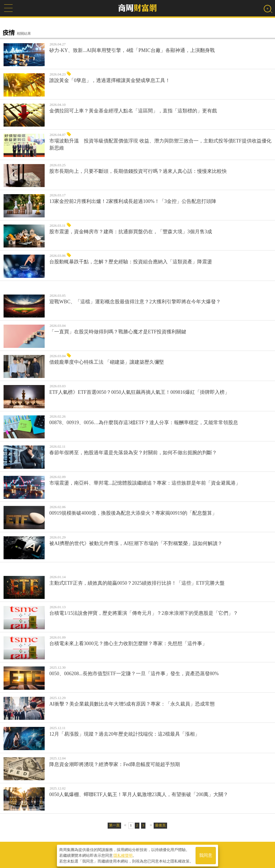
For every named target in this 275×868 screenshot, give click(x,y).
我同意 (206, 855)
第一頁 (114, 825)
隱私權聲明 (123, 855)
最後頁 (160, 825)
